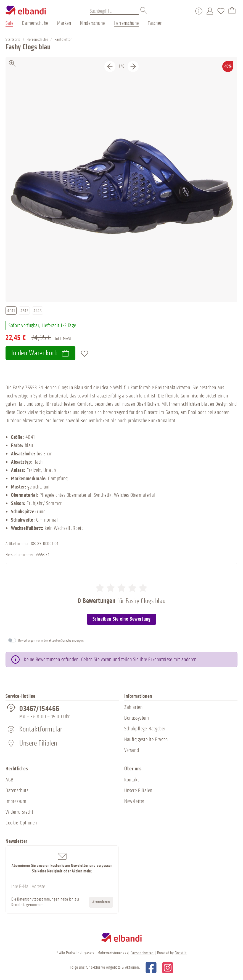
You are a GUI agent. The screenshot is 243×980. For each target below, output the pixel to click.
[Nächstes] (133, 66)
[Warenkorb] (232, 11)
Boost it (181, 953)
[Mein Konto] (210, 11)
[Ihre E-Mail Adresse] (62, 886)
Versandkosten (143, 953)
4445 (37, 311)
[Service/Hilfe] (199, 11)
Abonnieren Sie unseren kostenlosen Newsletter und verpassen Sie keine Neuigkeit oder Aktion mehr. (62, 863)
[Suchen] (144, 11)
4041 (11, 311)
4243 (24, 311)
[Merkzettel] (221, 11)
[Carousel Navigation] (121, 66)
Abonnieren (101, 902)
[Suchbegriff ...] (114, 11)
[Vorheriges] (110, 66)
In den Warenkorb (40, 353)
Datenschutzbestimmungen (38, 899)
